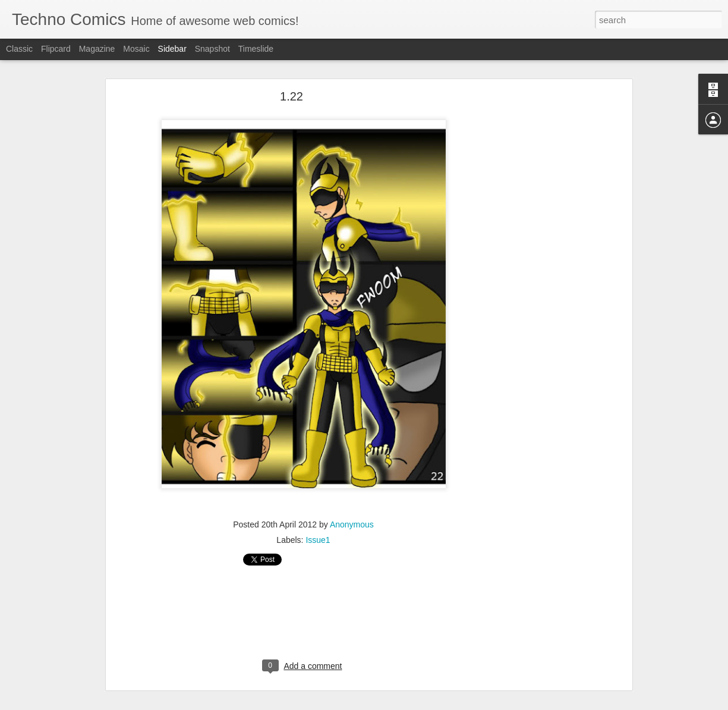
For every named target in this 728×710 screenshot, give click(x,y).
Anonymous (352, 515)
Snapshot (212, 49)
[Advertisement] (527, 273)
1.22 (291, 86)
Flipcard (56, 49)
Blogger (401, 703)
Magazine (97, 49)
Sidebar (172, 49)
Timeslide (256, 49)
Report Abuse (436, 703)
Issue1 (318, 530)
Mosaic (136, 49)
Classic (19, 49)
